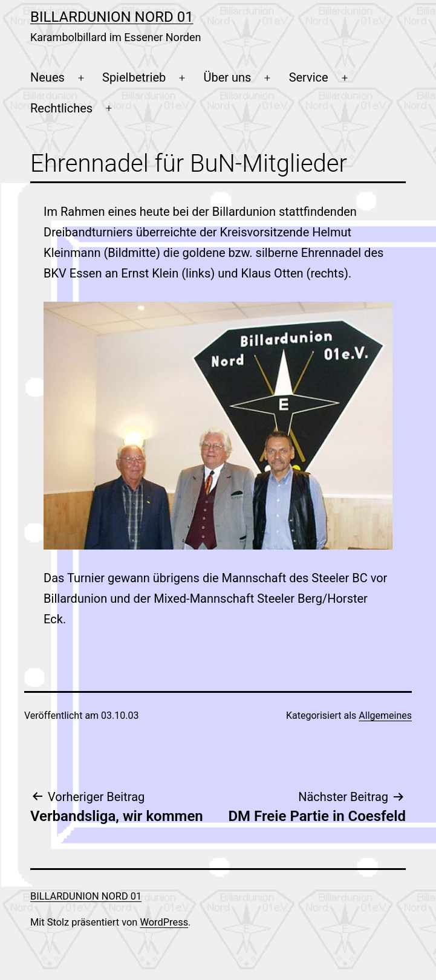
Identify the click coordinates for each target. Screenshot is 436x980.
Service (309, 77)
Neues (47, 77)
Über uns (228, 77)
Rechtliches (61, 108)
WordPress (164, 922)
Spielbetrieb (134, 77)
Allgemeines (385, 716)
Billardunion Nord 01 (112, 17)
